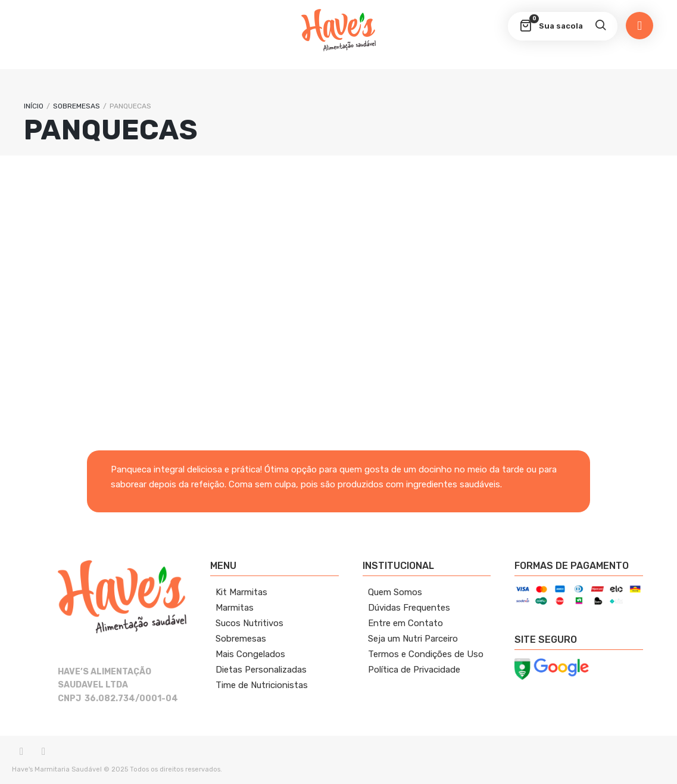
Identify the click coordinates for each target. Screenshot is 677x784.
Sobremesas (241, 639)
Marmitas (235, 608)
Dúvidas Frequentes (409, 608)
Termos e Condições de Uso (426, 654)
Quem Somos (395, 592)
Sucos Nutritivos (249, 623)
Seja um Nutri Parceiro (413, 639)
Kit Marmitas (241, 592)
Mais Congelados (250, 654)
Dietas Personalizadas (261, 670)
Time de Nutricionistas (262, 685)
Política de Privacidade (414, 670)
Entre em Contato (405, 623)
